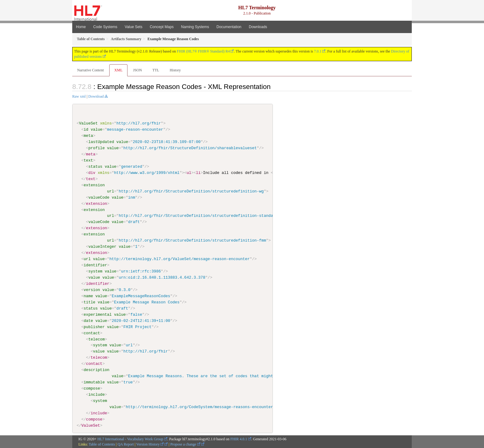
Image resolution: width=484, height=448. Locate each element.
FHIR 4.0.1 (239, 439)
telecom (96, 339)
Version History (150, 444)
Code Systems (105, 27)
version (92, 290)
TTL (156, 70)
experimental (98, 314)
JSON (138, 70)
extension (94, 185)
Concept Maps (162, 27)
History (175, 70)
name (88, 296)
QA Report (126, 444)
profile (96, 148)
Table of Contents (102, 444)
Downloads (258, 27)
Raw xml (79, 96)
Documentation (229, 27)
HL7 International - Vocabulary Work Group (130, 439)
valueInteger (102, 247)
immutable (94, 382)
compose (92, 388)
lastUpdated (101, 142)
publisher (94, 327)
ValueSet (88, 123)
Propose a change (185, 444)
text (88, 160)
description (96, 370)
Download (96, 96)
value (97, 129)
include (96, 394)
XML (118, 70)
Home (81, 27)
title (90, 302)
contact (92, 333)
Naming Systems (195, 27)
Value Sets (134, 27)
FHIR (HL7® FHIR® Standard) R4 (203, 51)
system (95, 271)
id (86, 129)
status (95, 167)
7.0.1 (318, 51)
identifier (95, 265)
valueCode (99, 197)
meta (88, 136)
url (111, 191)
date (88, 320)
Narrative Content (90, 70)
